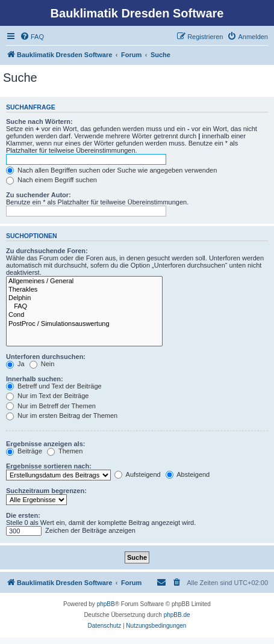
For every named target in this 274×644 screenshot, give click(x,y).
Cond (84, 315)
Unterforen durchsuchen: (46, 357)
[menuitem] (32, 37)
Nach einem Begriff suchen (51, 180)
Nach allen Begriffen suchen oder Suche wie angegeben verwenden (111, 170)
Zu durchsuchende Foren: (47, 251)
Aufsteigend (138, 474)
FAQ (84, 307)
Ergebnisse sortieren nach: (49, 466)
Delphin (84, 298)
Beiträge (24, 451)
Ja (15, 364)
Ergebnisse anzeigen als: (45, 444)
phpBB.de (177, 615)
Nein (42, 364)
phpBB (106, 604)
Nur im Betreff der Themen (51, 406)
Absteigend (188, 474)
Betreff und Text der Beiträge (54, 386)
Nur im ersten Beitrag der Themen (62, 416)
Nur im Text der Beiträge (47, 396)
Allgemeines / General (84, 281)
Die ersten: (23, 515)
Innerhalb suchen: (35, 379)
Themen (65, 451)
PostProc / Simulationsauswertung (84, 324)
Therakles (84, 290)
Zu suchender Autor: (39, 195)
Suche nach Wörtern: (39, 121)
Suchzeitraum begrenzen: (46, 491)
